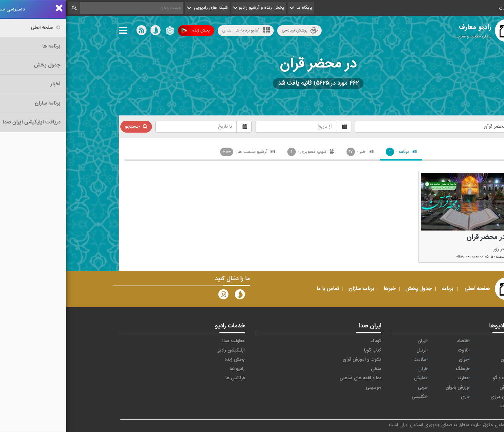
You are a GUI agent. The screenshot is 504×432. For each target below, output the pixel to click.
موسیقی (307, 388)
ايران (356, 341)
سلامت (354, 360)
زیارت (439, 406)
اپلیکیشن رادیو (165, 350)
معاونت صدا (167, 341)
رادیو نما (171, 369)
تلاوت (397, 350)
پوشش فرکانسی (234, 31)
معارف (397, 378)
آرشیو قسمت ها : (182, 152)
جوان (398, 360)
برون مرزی (435, 397)
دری (399, 397)
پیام (441, 350)
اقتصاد (397, 341)
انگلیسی (353, 397)
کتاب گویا (306, 350)
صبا (441, 369)
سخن (310, 369)
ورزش (439, 388)
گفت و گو (436, 378)
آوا (442, 341)
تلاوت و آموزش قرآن (296, 360)
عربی (356, 388)
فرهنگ (396, 369)
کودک (310, 341)
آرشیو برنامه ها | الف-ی (180, 30)
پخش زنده (129, 31)
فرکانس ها (169, 378)
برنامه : (335, 152)
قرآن (356, 369)
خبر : (294, 152)
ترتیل (355, 350)
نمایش (354, 378)
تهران (439, 360)
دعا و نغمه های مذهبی (294, 378)
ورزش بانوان (391, 388)
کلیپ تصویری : (245, 152)
